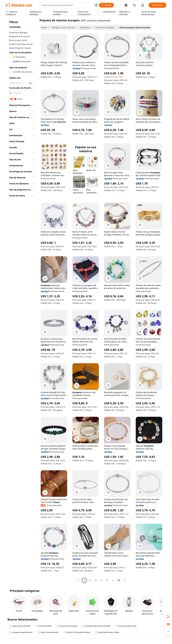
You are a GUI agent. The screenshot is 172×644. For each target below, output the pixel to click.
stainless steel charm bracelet (96, 626)
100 (119, 580)
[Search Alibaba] (67, 5)
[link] (168, 617)
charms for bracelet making (77, 632)
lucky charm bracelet (48, 632)
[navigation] (22, 301)
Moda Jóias (85, 27)
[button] (96, 5)
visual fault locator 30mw (107, 632)
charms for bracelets (67, 626)
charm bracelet (44, 626)
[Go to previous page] (79, 580)
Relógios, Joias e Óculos (63, 27)
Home (44, 27)
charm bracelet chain (126, 626)
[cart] (135, 6)
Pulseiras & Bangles (105, 27)
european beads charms (21, 632)
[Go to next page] (124, 580)
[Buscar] (106, 5)
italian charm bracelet (20, 626)
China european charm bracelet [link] (135, 27)
